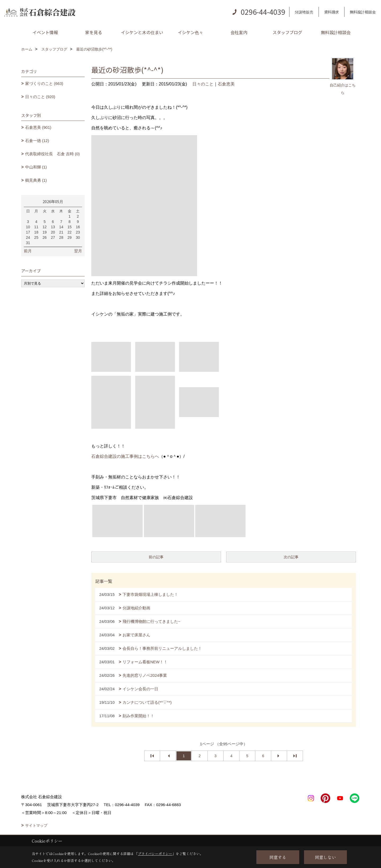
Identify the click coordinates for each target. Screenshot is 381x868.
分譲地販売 (304, 12)
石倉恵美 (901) (38, 127)
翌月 (78, 251)
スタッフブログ (287, 32)
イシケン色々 (190, 32)
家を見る (94, 32)
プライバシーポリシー (155, 854)
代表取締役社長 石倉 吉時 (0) (53, 154)
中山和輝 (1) (36, 167)
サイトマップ (36, 825)
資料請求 (332, 12)
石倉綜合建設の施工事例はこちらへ (125, 456)
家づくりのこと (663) (44, 83)
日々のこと (203, 84)
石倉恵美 (226, 84)
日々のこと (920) (40, 97)
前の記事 (156, 557)
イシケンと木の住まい (142, 32)
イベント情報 (45, 32)
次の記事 (291, 557)
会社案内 (239, 32)
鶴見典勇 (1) (36, 180)
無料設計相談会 (363, 12)
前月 (28, 251)
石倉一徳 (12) (37, 141)
